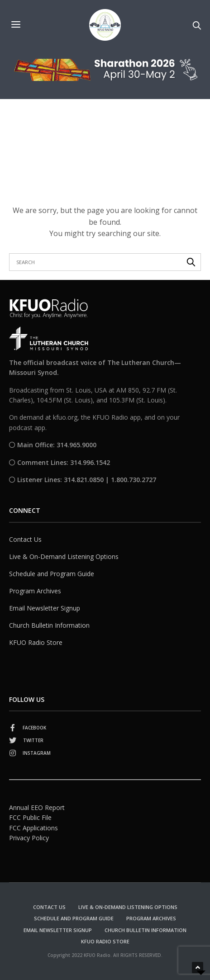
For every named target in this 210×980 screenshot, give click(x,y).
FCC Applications (33, 827)
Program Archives (35, 590)
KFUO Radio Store (36, 642)
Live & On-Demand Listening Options (64, 556)
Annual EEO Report (37, 807)
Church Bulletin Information (49, 625)
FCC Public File (30, 817)
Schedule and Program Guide (52, 573)
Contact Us (25, 539)
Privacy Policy (29, 838)
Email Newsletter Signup (45, 608)
